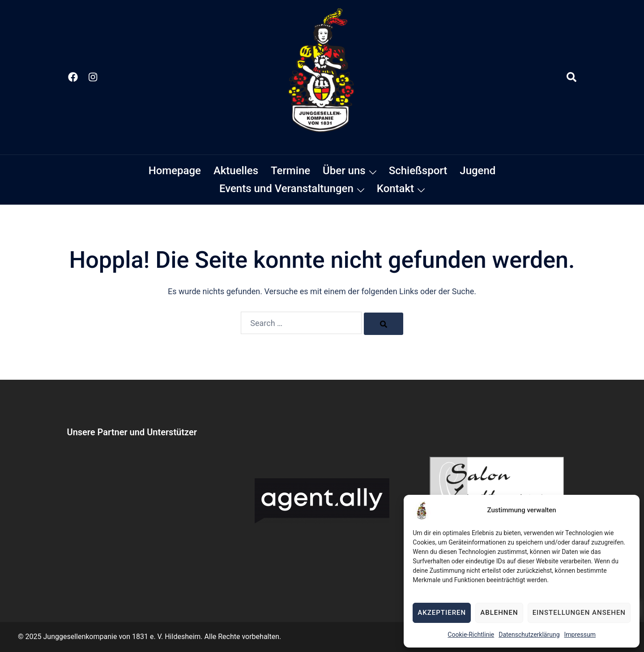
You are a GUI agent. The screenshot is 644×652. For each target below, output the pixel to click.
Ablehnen (499, 613)
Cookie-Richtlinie (471, 635)
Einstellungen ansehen (579, 613)
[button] (572, 77)
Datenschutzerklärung (529, 635)
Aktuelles (236, 171)
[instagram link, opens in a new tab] (92, 77)
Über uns (344, 171)
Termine (290, 171)
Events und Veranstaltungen (286, 189)
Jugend (478, 171)
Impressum (580, 635)
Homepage (175, 171)
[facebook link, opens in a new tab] (73, 77)
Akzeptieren (442, 613)
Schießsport (418, 171)
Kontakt (395, 189)
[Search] (384, 324)
